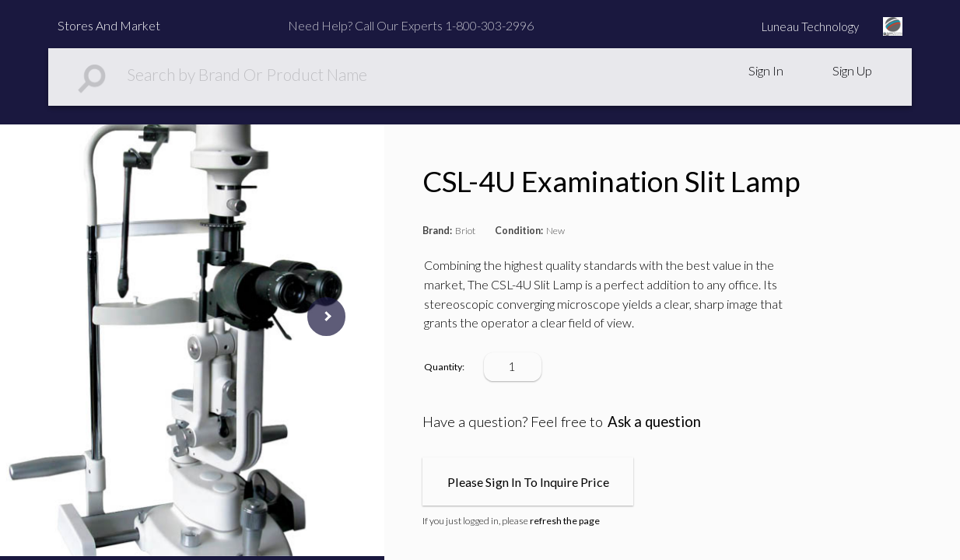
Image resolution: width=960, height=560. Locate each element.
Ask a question (654, 422)
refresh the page (565, 521)
